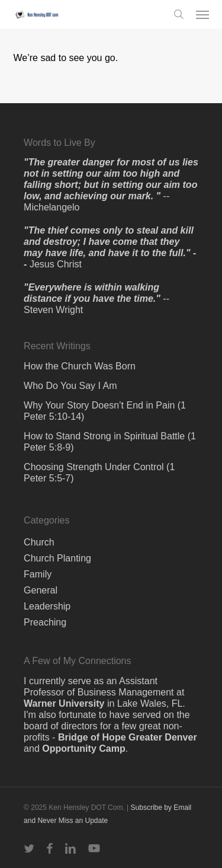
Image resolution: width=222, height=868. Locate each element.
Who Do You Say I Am (70, 386)
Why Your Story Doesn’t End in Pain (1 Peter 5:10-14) (105, 411)
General (41, 590)
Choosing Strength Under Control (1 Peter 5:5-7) (99, 473)
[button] (202, 14)
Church (39, 542)
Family (38, 574)
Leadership (47, 606)
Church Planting (57, 558)
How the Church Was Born (80, 366)
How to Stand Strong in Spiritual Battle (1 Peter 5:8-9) (110, 442)
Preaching (45, 622)
